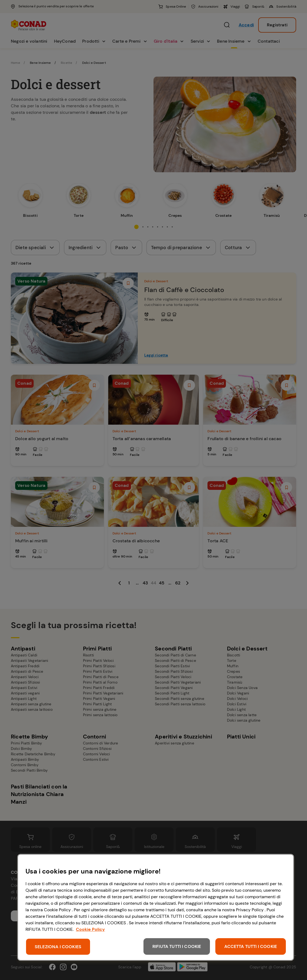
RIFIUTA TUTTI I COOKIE (177, 946)
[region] (156, 907)
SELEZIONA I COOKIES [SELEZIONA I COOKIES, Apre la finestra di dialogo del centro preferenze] (58, 947)
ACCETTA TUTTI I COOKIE (251, 946)
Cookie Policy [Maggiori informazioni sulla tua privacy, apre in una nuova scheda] (90, 929)
